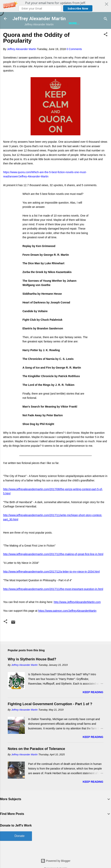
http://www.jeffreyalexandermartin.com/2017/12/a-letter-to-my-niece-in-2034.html (51, 572)
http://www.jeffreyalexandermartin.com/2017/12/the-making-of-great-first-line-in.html (53, 554)
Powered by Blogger (56, 861)
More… (74, 23)
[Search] (106, 19)
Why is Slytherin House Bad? (32, 659)
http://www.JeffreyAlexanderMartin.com (77, 602)
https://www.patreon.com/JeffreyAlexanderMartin (67, 611)
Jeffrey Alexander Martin (39, 19)
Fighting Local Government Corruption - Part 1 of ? (50, 704)
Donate (20, 836)
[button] (55, 6)
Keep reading (93, 692)
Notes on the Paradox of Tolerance (36, 749)
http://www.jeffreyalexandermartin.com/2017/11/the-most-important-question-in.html (53, 589)
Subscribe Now (78, 8)
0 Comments (74, 49)
